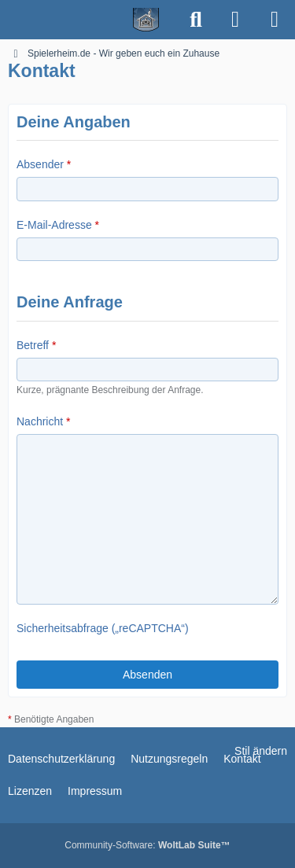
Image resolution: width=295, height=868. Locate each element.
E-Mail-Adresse (54, 225)
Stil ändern (261, 751)
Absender (40, 164)
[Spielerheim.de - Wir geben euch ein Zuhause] (88, 20)
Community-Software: (147, 845)
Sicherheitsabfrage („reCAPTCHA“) (103, 628)
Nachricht (40, 421)
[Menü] (275, 20)
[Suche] (196, 20)
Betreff (33, 345)
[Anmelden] (235, 20)
